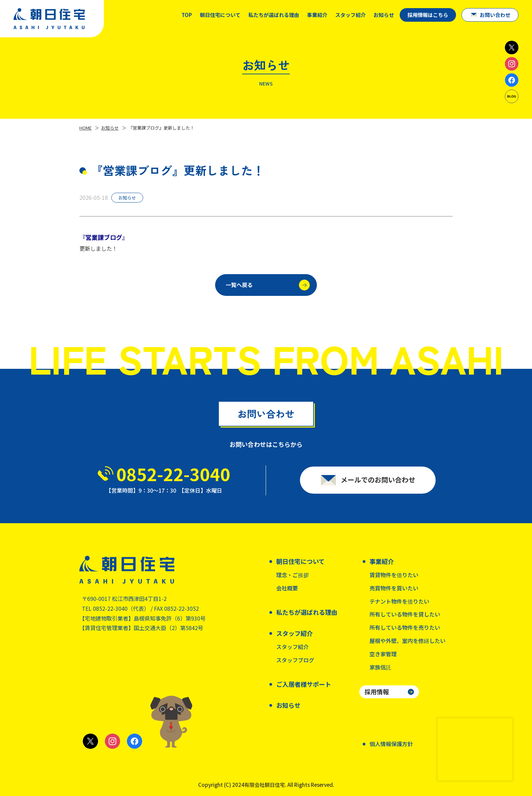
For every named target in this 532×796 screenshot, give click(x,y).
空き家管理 (383, 654)
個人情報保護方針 (391, 744)
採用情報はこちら (428, 15)
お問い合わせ (495, 15)
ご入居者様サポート (304, 684)
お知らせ (384, 15)
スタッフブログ (295, 660)
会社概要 (287, 588)
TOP (187, 15)
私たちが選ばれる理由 (274, 15)
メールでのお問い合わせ (378, 483)
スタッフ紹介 (292, 647)
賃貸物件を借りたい (394, 575)
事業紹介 (317, 15)
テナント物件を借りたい (399, 601)
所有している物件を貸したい (405, 614)
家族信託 (380, 667)
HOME (85, 128)
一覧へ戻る (268, 287)
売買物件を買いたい (394, 588)
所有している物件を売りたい (405, 627)
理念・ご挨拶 (292, 575)
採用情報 (377, 691)
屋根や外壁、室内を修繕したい (407, 641)
